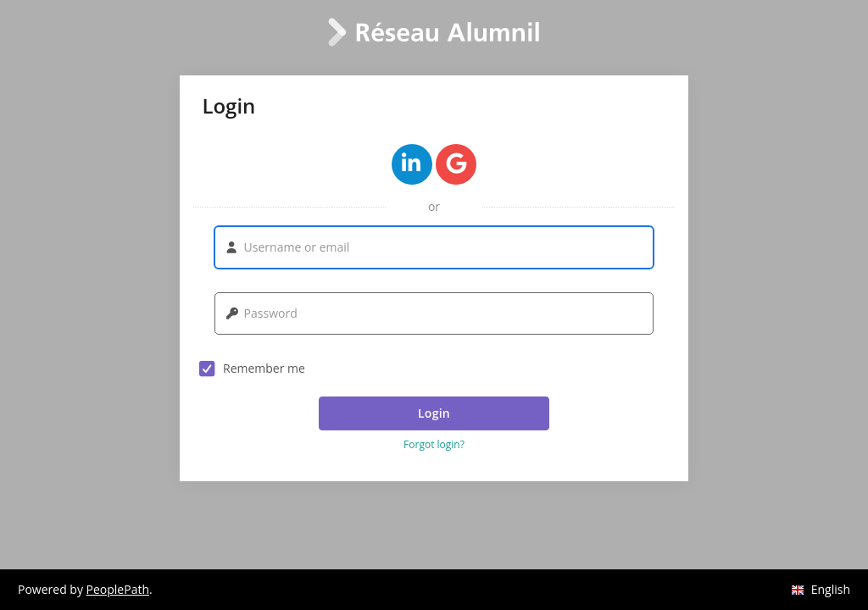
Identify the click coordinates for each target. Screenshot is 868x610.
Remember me (252, 369)
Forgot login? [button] (434, 445)
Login (434, 413)
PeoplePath (118, 589)
